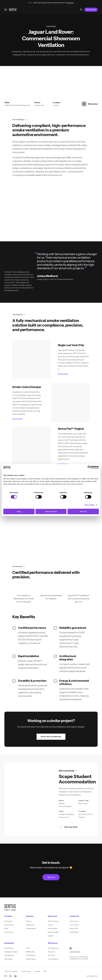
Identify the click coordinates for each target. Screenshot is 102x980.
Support (51, 936)
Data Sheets (9, 948)
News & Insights (53, 932)
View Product (63, 374)
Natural (29, 921)
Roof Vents (8, 921)
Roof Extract (9, 925)
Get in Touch (74, 925)
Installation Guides (11, 952)
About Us (51, 952)
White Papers (31, 959)
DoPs (28, 948)
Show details (89, 505)
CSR (45, 971)
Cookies (37, 971)
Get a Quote (91, 10)
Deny (19, 512)
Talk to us (51, 877)
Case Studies (53, 929)
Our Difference (53, 948)
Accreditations (53, 959)
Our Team (51, 955)
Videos (50, 925)
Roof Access (9, 932)
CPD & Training (53, 921)
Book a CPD (74, 929)
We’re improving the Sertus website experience (51, 3)
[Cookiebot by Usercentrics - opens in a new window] (89, 467)
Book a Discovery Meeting (51, 737)
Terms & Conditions (11, 971)
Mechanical (30, 925)
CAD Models (31, 955)
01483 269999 (75, 952)
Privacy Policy (26, 971)
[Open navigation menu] (6, 10)
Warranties (8, 959)
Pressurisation (31, 929)
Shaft (6, 929)
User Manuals (9, 955)
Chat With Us (74, 932)
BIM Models (30, 952)
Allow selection (51, 512)
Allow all (83, 512)
